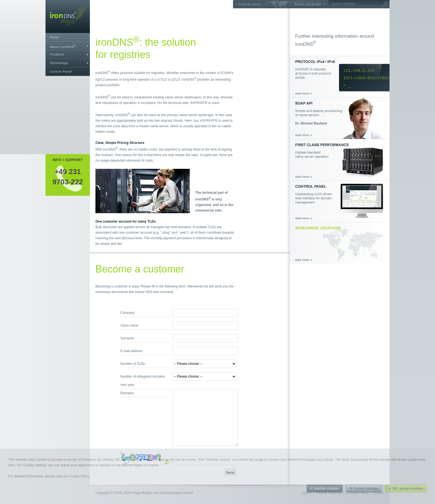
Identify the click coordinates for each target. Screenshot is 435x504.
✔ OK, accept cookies (406, 488)
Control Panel (61, 72)
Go (385, 4)
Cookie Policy (79, 476)
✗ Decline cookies (325, 488)
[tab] (68, 46)
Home (55, 37)
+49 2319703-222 (68, 177)
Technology (59, 63)
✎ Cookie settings (364, 488)
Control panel (250, 4)
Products (57, 54)
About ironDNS (63, 46)
